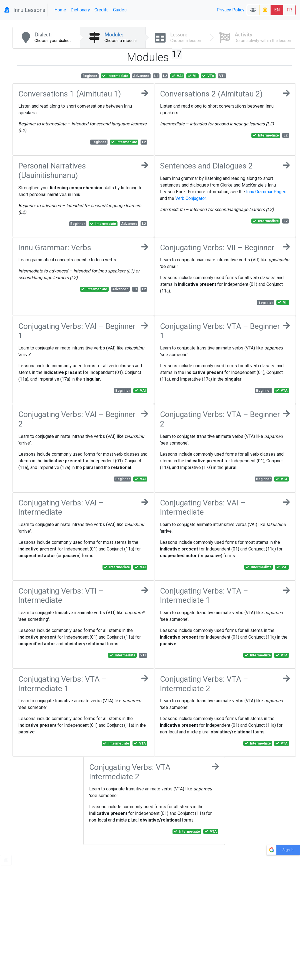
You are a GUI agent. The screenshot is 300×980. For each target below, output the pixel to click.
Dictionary (80, 10)
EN (277, 10)
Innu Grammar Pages (266, 192)
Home (60, 10)
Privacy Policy (231, 10)
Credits (102, 10)
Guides (120, 10)
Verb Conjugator (191, 198)
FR (289, 10)
